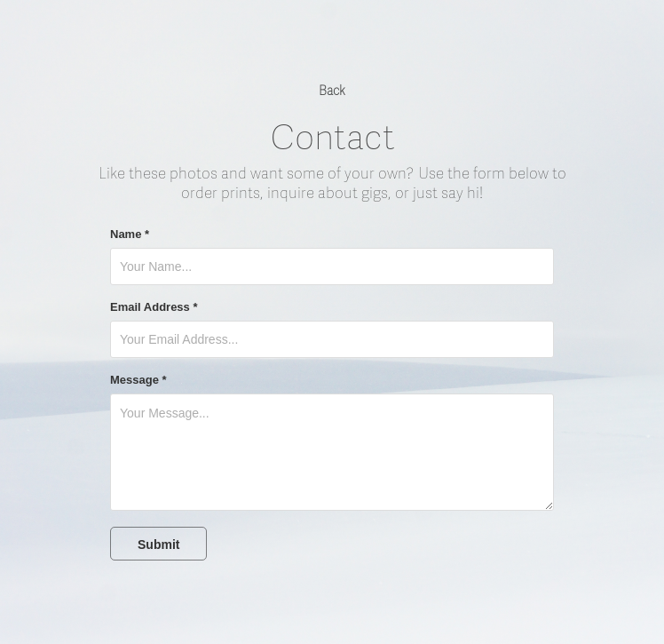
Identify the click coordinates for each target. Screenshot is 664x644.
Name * (130, 235)
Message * (138, 380)
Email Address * (154, 307)
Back (332, 91)
